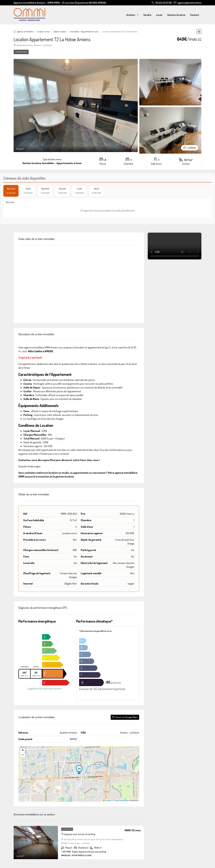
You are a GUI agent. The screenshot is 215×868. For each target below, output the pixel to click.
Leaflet (107, 800)
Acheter (131, 15)
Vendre (147, 15)
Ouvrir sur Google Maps (125, 717)
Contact (195, 15)
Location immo (43, 32)
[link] (36, 843)
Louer (159, 15)
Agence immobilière (25, 32)
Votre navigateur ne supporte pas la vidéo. (175, 246)
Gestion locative (176, 15)
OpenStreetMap (121, 800)
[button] (199, 32)
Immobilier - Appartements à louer (84, 32)
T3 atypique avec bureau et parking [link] (78, 834)
